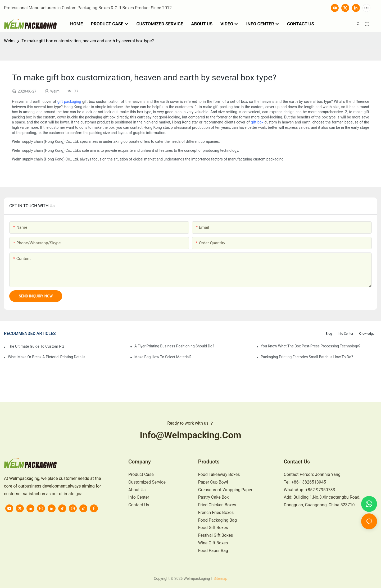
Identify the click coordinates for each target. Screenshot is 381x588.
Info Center (345, 334)
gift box (257, 122)
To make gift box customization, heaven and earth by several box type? (88, 41)
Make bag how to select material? (163, 357)
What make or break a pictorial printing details (47, 357)
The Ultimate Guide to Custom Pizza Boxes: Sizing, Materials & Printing (36, 346)
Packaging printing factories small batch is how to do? (307, 357)
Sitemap (220, 578)
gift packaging (69, 102)
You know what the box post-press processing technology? (310, 346)
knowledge (367, 334)
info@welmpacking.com (190, 435)
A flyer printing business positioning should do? (174, 346)
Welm (9, 41)
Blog (329, 334)
